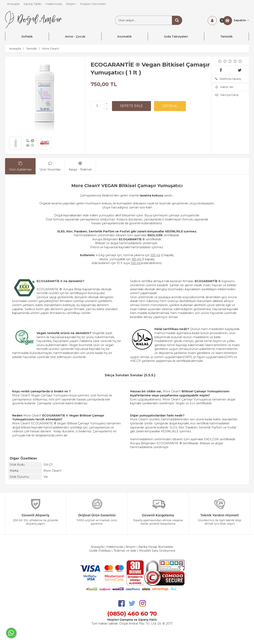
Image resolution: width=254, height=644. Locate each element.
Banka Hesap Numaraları (156, 547)
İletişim (131, 547)
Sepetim (241, 20)
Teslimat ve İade (125, 551)
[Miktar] (97, 106)
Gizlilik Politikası (100, 551)
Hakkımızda (115, 547)
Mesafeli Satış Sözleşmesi (157, 551)
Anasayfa (97, 547)
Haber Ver (224, 87)
